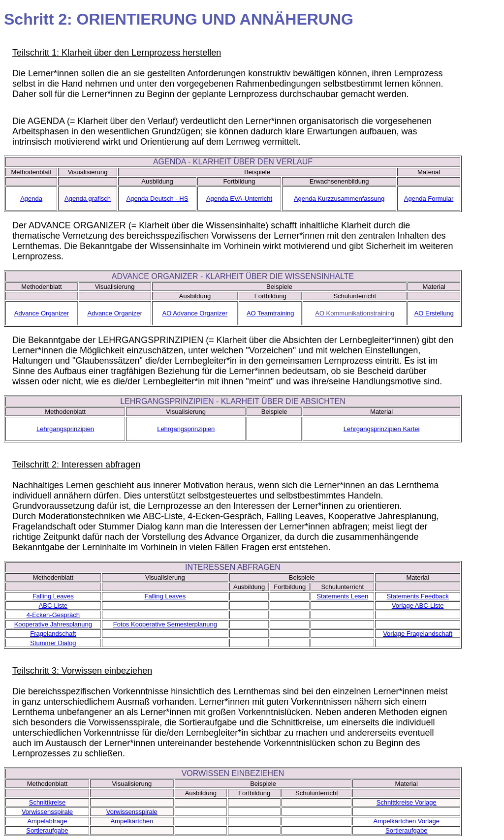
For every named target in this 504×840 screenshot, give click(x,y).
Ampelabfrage (47, 821)
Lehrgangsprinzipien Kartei (382, 429)
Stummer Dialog (53, 643)
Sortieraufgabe (47, 830)
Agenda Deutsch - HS (157, 199)
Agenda (31, 199)
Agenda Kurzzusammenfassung (339, 199)
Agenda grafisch (88, 199)
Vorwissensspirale (47, 812)
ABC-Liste (53, 606)
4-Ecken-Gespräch (53, 615)
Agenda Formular (429, 199)
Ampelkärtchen (132, 821)
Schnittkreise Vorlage (407, 802)
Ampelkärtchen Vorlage (407, 821)
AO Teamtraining (270, 313)
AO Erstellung (434, 313)
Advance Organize (113, 313)
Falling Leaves (53, 596)
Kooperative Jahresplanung (53, 624)
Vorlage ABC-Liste (418, 606)
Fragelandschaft (53, 634)
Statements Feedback (417, 596)
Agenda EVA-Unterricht (239, 199)
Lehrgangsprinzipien (65, 429)
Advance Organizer (42, 313)
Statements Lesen (342, 596)
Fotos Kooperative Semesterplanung (165, 624)
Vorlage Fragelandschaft (418, 634)
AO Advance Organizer (195, 313)
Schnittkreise (47, 802)
